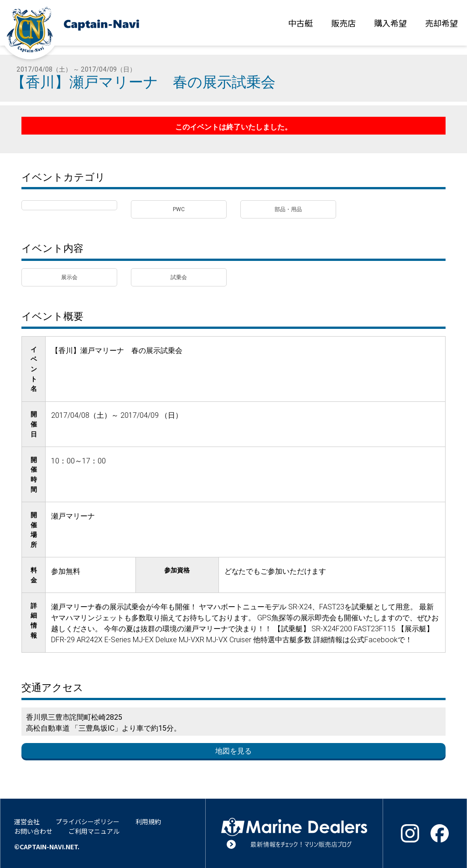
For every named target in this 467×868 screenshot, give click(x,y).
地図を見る (233, 751)
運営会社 (27, 821)
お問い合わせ (33, 831)
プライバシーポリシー (88, 821)
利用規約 (148, 821)
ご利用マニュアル (94, 831)
